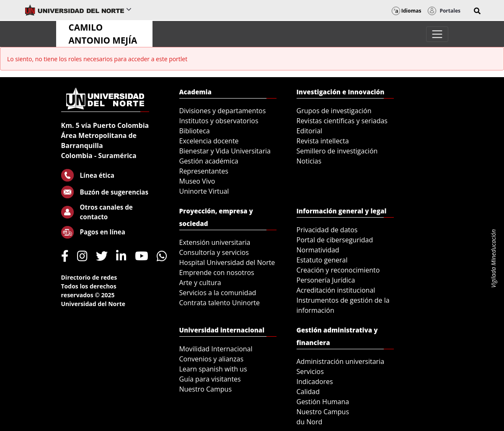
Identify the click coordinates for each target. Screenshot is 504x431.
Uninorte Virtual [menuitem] (204, 191)
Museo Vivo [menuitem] (197, 181)
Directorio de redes (89, 277)
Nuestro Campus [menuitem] (206, 389)
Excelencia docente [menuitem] (209, 141)
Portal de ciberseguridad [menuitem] (335, 240)
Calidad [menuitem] (308, 392)
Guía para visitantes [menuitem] (210, 379)
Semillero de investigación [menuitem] (337, 151)
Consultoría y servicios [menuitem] (214, 252)
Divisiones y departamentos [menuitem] (223, 111)
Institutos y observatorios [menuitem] (219, 121)
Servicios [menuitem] (310, 371)
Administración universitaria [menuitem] (341, 361)
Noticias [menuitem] (309, 161)
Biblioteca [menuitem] (195, 131)
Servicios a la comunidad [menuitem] (218, 293)
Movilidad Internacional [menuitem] (216, 349)
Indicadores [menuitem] (315, 382)
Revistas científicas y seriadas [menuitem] (342, 121)
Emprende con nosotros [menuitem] (217, 273)
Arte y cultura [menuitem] (200, 283)
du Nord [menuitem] (310, 422)
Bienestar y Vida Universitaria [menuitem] (225, 151)
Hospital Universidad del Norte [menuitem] (227, 262)
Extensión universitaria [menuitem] (215, 242)
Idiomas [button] (407, 11)
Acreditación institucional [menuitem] (336, 290)
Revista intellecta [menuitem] (323, 141)
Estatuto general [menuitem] (322, 260)
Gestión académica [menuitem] (209, 161)
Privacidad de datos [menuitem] (327, 230)
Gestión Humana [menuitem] (323, 402)
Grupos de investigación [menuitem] (334, 111)
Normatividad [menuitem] (318, 250)
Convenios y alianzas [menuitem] (212, 359)
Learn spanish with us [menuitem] (213, 369)
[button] (477, 11)
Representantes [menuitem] (204, 171)
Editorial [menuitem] (310, 131)
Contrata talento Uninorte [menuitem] (220, 303)
